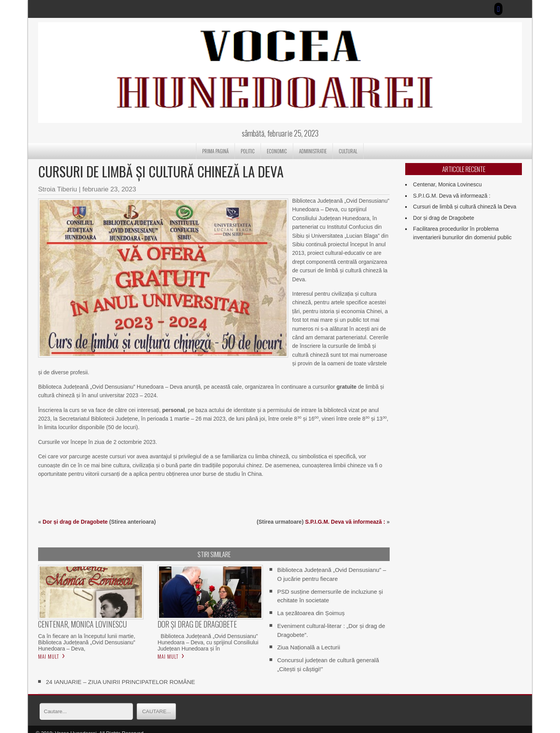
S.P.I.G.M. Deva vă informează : (345, 513)
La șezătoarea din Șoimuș (311, 604)
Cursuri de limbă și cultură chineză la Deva (465, 207)
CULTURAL (348, 151)
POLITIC (248, 151)
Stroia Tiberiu (58, 189)
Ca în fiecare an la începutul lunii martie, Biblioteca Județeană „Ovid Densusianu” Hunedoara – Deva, (87, 633)
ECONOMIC (277, 151)
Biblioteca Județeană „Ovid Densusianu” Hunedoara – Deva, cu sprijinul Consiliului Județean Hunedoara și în (208, 633)
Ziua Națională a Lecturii (309, 639)
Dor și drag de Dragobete (75, 513)
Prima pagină (215, 151)
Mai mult (49, 647)
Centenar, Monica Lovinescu (447, 184)
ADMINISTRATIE (313, 151)
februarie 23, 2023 (109, 189)
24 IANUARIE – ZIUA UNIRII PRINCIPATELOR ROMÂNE (121, 673)
